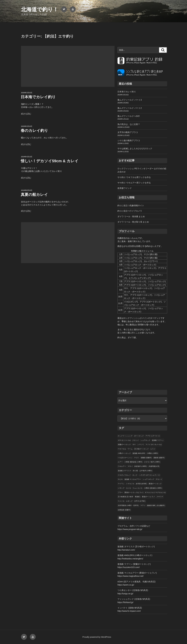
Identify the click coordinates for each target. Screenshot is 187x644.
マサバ (130, 466)
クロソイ (136, 440)
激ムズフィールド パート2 (130, 108)
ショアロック (145, 440)
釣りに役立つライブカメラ (130, 211)
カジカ (128, 488)
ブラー (120, 492)
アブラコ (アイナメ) (153, 436)
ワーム (130, 449)
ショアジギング (148, 479)
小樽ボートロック (124, 453)
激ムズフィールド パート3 (130, 100)
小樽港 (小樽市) (152, 453)
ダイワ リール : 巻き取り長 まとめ (133, 222)
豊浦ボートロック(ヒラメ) (134, 492)
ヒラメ (153, 449)
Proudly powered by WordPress (97, 637)
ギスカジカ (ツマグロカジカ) (155, 492)
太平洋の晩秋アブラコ (128, 132)
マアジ (143, 505)
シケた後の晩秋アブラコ (129, 140)
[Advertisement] (68, 66)
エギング (129, 501)
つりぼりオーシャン (125, 458)
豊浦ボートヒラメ (148, 497)
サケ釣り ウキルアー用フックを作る (134, 183)
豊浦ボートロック (155, 484)
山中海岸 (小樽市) (146, 471)
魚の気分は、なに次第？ (129, 124)
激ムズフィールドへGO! (129, 116)
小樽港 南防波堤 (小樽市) (133, 462)
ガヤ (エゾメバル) (124, 440)
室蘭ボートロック (124, 444)
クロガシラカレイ (124, 475)
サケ (134, 444)
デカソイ (159, 479)
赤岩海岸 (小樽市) (141, 466)
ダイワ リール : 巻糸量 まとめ (131, 216)
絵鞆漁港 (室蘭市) (124, 510)
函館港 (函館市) (159, 458)
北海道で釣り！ (40, 9)
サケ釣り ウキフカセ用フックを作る (134, 177)
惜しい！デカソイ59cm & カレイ (50, 161)
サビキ (120, 479)
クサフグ (160, 497)
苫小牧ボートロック (141, 449)
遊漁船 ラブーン (158, 440)
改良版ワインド (125, 188)
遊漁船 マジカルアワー (133, 479)
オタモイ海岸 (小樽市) (152, 462)
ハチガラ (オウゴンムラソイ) (149, 475)
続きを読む (26, 114)
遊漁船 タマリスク (125, 471)
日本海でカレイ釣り (38, 97)
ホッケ (135, 475)
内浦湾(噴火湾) (154, 466)
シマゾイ (141, 444)
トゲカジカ (130, 484)
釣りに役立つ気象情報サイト (131, 206)
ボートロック (139, 436)
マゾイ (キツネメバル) (154, 444)
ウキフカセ (122, 449)
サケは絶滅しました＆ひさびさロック (135, 149)
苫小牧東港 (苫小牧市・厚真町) (129, 497)
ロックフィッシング (125, 436)
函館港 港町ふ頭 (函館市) (156, 505)
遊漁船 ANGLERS (139, 453)
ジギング (121, 488)
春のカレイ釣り (34, 131)
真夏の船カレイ (34, 195)
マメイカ (121, 501)
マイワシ (121, 484)
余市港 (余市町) (141, 484)
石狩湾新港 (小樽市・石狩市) (128, 505)
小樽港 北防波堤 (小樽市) (153, 488)
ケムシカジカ (137, 488)
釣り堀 (135, 471)
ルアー (120, 462)
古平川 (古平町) (140, 501)
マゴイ (137, 458)
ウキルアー (122, 466)
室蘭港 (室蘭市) (146, 458)
